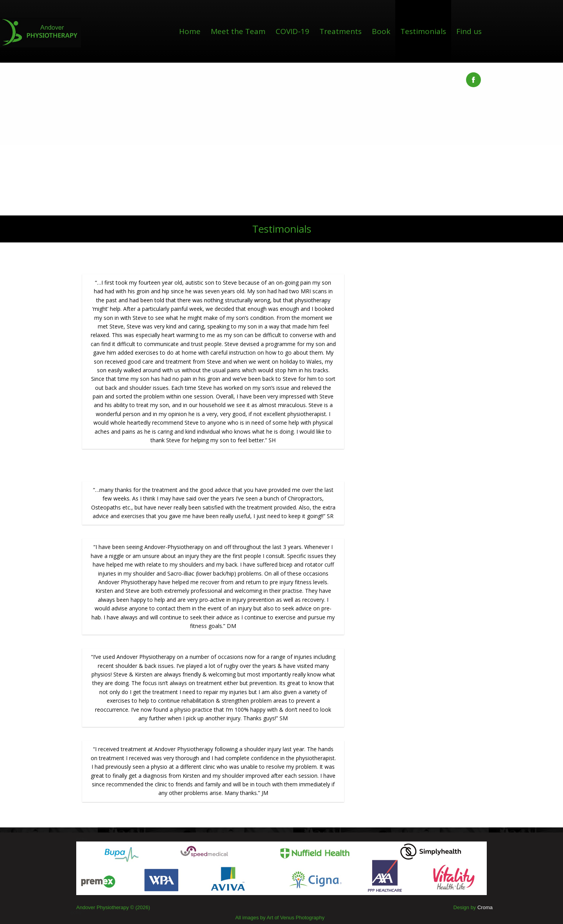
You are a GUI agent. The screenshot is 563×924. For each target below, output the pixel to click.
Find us (469, 31)
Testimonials (423, 31)
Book (381, 31)
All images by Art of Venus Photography (280, 918)
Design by (473, 907)
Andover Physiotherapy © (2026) (113, 907)
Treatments (341, 31)
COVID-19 (292, 31)
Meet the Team (238, 31)
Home (190, 31)
